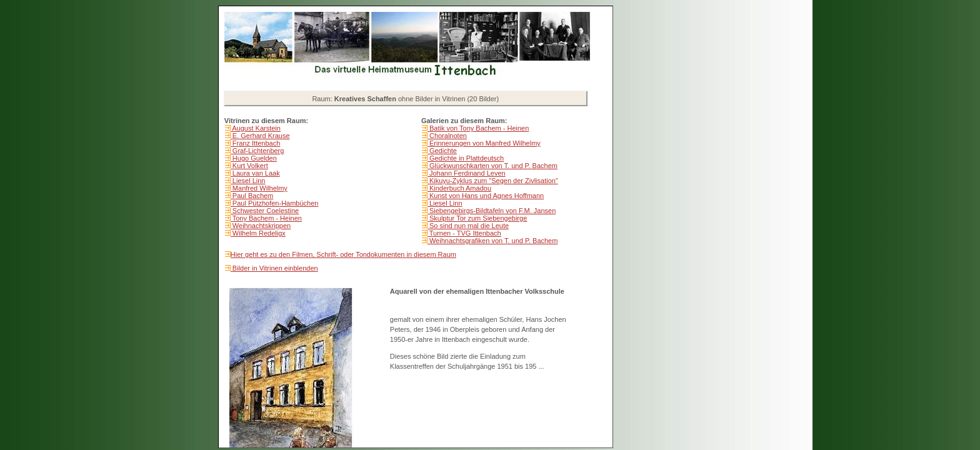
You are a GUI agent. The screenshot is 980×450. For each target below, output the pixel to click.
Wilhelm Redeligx (258, 233)
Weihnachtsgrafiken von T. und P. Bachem (493, 241)
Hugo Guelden (254, 158)
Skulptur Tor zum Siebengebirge (477, 218)
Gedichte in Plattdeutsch (466, 158)
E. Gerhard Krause (260, 136)
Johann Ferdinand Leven (467, 173)
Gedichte (442, 151)
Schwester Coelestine (265, 211)
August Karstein (256, 128)
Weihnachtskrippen (261, 226)
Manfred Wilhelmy (259, 188)
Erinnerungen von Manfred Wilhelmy (484, 143)
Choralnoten (447, 136)
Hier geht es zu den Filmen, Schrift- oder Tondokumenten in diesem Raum (343, 254)
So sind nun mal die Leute (468, 226)
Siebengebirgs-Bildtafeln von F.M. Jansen (492, 211)
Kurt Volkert (249, 166)
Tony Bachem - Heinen (266, 218)
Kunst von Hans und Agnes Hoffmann (486, 196)
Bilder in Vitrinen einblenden (274, 268)
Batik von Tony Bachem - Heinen (478, 128)
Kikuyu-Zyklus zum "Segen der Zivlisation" (493, 181)
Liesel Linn (248, 181)
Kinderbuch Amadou (459, 188)
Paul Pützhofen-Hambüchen (275, 203)
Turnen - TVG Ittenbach (464, 233)
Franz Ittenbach (256, 143)
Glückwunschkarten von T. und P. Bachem (492, 166)
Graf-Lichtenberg (257, 151)
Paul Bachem (252, 196)
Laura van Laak (255, 173)
